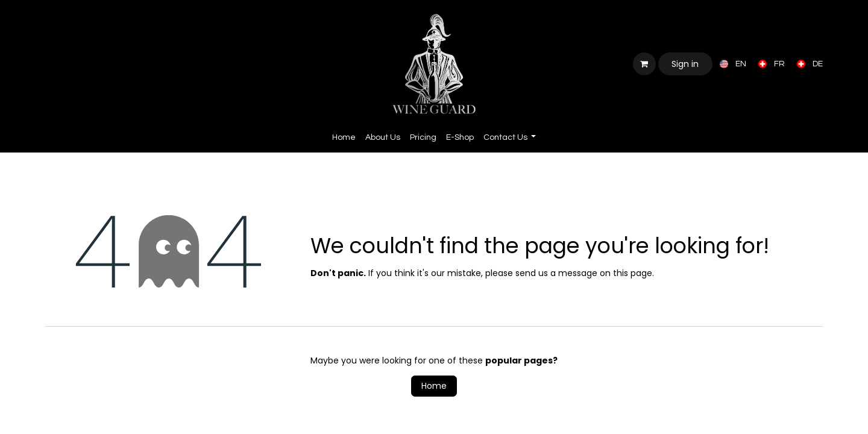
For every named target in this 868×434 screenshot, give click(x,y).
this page (633, 273)
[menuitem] (731, 64)
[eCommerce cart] (644, 64)
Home (434, 386)
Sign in (685, 64)
